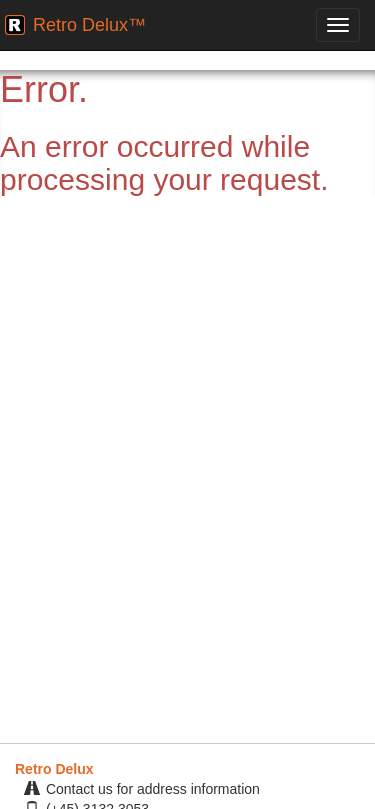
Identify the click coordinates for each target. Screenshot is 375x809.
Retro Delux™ (89, 25)
